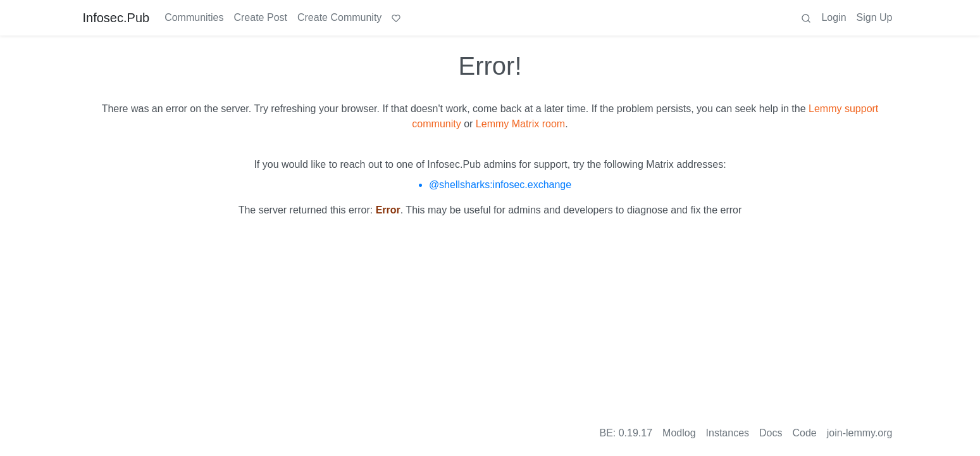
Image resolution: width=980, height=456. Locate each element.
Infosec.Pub (116, 18)
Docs (771, 433)
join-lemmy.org (860, 433)
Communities (194, 17)
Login (834, 17)
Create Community (339, 17)
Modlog (679, 433)
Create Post (260, 17)
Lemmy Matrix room (520, 124)
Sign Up (875, 17)
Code (805, 433)
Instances (728, 433)
